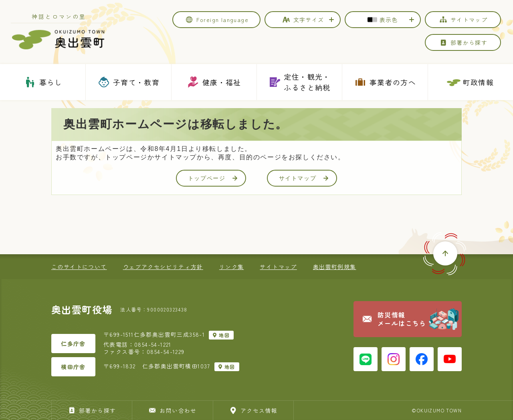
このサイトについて (79, 267)
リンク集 (232, 267)
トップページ (213, 178)
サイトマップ (304, 178)
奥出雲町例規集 (335, 267)
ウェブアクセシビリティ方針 (163, 267)
